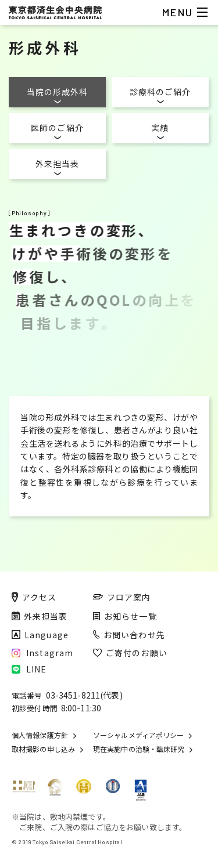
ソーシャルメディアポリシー (138, 735)
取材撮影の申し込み (43, 749)
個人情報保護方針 (40, 735)
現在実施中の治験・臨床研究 (139, 749)
